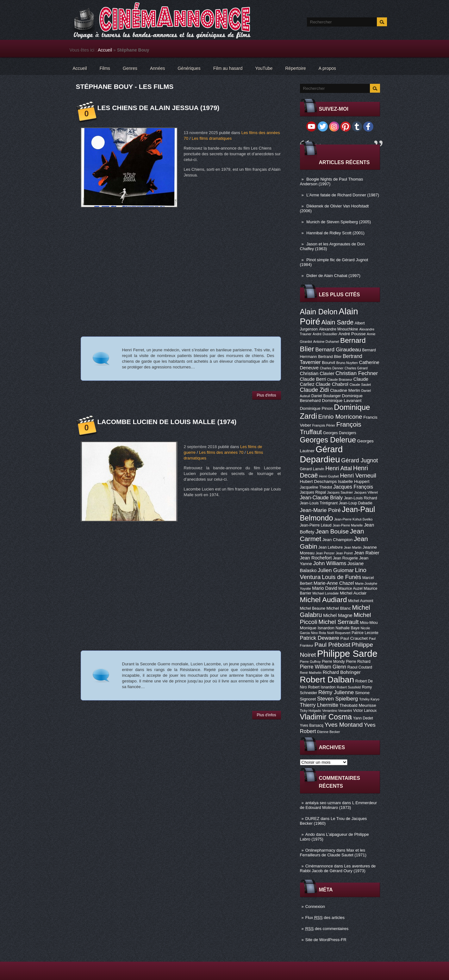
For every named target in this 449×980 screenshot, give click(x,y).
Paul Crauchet (354, 638)
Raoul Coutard (360, 667)
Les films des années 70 (221, 452)
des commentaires (327, 929)
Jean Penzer (325, 553)
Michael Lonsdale (326, 593)
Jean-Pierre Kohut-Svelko (353, 519)
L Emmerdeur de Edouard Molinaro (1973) (339, 805)
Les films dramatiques (212, 138)
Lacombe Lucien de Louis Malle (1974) (167, 422)
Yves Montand (343, 725)
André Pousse (352, 334)
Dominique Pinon (316, 408)
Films (105, 68)
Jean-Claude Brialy (321, 497)
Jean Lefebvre (331, 547)
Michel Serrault (338, 622)
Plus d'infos (267, 395)
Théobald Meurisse (358, 705)
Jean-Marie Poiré (320, 510)
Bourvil (328, 363)
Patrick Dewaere (320, 638)
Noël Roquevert (339, 633)
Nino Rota (318, 633)
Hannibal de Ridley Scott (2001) (335, 233)
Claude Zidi (315, 390)
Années (157, 68)
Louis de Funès (341, 577)
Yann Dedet (363, 718)
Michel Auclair (353, 593)
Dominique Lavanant (342, 401)
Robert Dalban (327, 680)
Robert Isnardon (322, 687)
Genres (130, 68)
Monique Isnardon (317, 628)
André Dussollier (325, 334)
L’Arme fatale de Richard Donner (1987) (343, 195)
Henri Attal (339, 468)
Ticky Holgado (311, 711)
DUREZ (312, 819)
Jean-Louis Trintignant (319, 503)
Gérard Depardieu (321, 454)
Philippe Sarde (347, 653)
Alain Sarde (337, 322)
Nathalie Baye (347, 628)
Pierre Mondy (333, 662)
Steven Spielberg (337, 699)
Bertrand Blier (330, 357)
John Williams (330, 563)
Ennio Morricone (340, 417)
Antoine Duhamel (326, 342)
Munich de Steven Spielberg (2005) (339, 222)
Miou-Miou (369, 623)
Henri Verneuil (358, 476)
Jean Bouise (332, 531)
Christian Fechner (357, 373)
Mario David (324, 588)
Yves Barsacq (312, 725)
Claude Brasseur (340, 379)
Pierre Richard (358, 662)
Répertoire (295, 68)
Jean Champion (338, 540)
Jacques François (353, 487)
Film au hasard (228, 68)
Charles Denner (332, 368)
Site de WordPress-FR (326, 940)
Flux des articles (325, 918)
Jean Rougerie (345, 558)
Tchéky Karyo (369, 699)
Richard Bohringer (342, 672)
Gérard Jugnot (359, 460)
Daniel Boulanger (326, 396)
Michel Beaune (313, 608)
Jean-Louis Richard (361, 498)
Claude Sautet (360, 385)
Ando (310, 834)
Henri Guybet (329, 476)
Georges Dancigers (340, 433)
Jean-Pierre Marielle (348, 525)
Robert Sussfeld (349, 687)
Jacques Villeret (366, 492)
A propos (327, 68)
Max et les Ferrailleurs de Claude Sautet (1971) (333, 853)
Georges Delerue (328, 440)
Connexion (315, 906)
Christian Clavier (317, 373)
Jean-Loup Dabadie (356, 503)
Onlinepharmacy (320, 850)
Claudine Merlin (345, 390)
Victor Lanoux (365, 711)
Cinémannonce (319, 866)
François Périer (324, 425)
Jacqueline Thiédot (316, 487)
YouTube (264, 68)
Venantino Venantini (337, 711)
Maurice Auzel (350, 589)
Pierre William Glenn (323, 667)
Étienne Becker (328, 732)
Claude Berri (313, 379)
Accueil (105, 50)
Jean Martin (353, 547)
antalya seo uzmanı (323, 803)
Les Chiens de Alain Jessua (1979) (159, 108)
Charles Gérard (356, 368)
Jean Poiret (344, 553)
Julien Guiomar (336, 570)
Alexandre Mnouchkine (339, 329)
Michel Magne (338, 615)
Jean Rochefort (316, 558)
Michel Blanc (339, 608)
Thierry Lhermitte (319, 705)
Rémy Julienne (336, 692)
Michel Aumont (361, 601)
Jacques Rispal (313, 492)
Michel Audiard (324, 600)
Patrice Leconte (365, 633)
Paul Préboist (332, 645)
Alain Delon (319, 312)
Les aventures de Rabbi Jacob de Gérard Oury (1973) (338, 868)
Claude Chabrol (332, 384)
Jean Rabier (366, 553)
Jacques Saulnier (340, 492)
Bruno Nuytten (347, 363)
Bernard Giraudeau (338, 350)
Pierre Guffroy (310, 662)
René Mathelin (311, 673)
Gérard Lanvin (312, 469)
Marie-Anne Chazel (334, 583)
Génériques (189, 68)
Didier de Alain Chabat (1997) (333, 276)
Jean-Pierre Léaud (316, 525)
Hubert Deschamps (318, 481)
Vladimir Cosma (326, 717)
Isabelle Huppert (354, 481)
